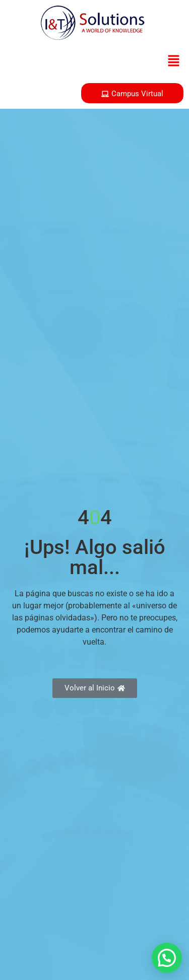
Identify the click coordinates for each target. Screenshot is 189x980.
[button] (174, 61)
